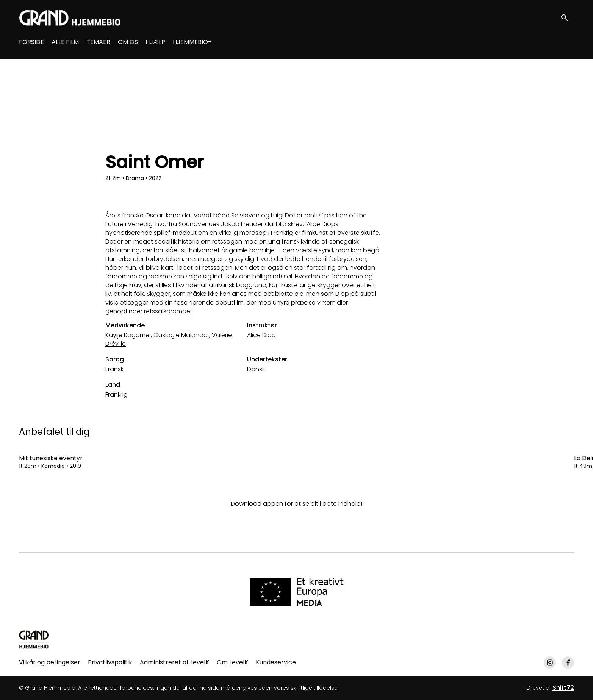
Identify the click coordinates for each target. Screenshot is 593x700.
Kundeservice (276, 662)
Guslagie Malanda (181, 335)
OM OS (128, 42)
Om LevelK (232, 662)
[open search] (567, 18)
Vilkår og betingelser (50, 662)
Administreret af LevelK (174, 662)
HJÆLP (155, 42)
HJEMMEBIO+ (192, 42)
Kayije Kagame (127, 335)
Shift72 (563, 688)
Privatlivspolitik (110, 662)
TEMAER (98, 42)
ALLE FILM (65, 42)
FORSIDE (31, 42)
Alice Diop (261, 335)
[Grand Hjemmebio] (34, 639)
